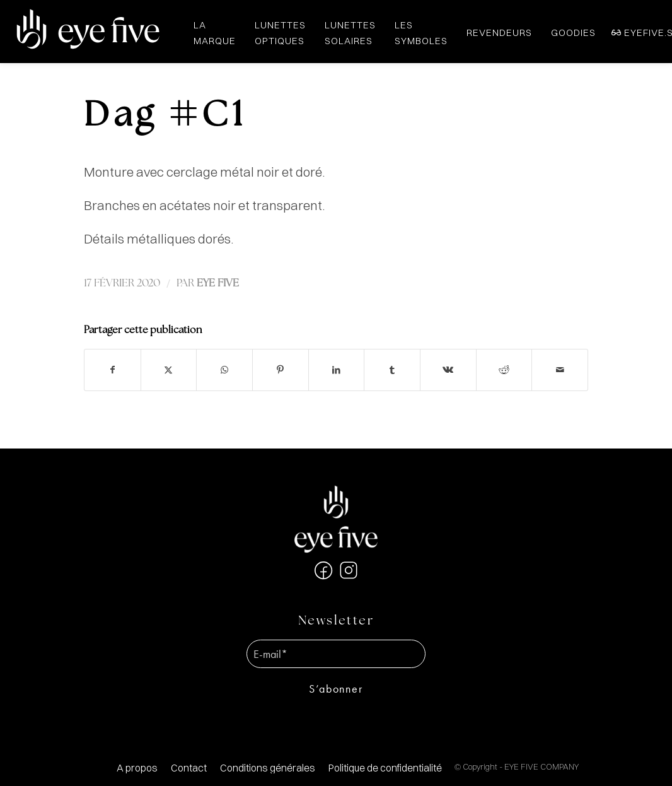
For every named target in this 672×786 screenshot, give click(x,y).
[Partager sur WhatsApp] (224, 370)
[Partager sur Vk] (448, 370)
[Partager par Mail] (560, 370)
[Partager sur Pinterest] (281, 370)
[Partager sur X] (169, 370)
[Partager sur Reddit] (504, 370)
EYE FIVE (218, 284)
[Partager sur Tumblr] (392, 370)
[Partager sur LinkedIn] (337, 370)
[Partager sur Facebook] (113, 370)
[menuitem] (137, 768)
